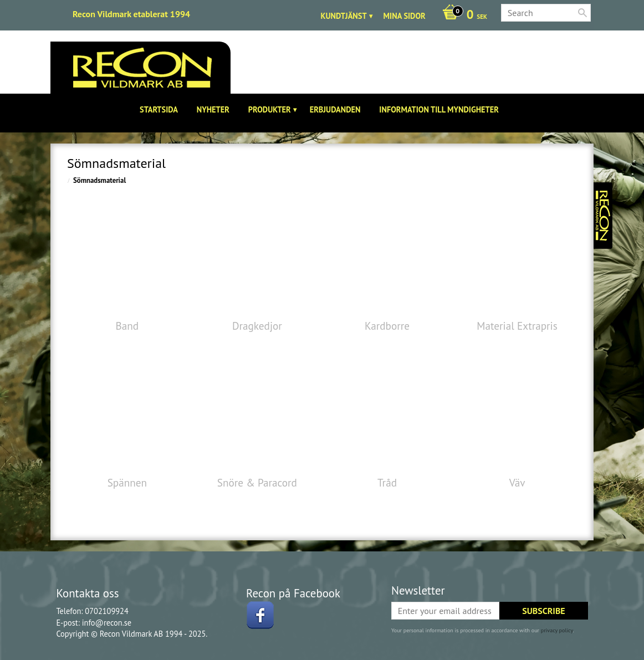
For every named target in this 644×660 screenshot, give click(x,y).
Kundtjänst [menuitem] (344, 16)
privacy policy (557, 630)
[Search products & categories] (546, 13)
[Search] (582, 13)
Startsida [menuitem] (159, 109)
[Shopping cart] (462, 16)
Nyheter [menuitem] (213, 109)
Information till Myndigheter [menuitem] (439, 109)
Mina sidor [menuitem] (405, 16)
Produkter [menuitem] (270, 109)
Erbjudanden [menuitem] (335, 109)
